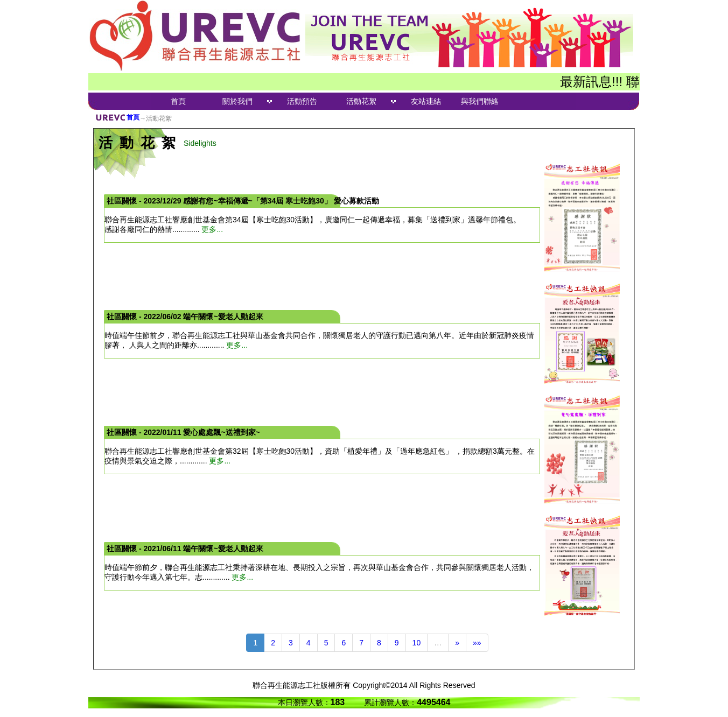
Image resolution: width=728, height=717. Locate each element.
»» (477, 643)
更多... (212, 229)
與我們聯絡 (480, 101)
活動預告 (302, 101)
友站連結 (426, 101)
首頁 (178, 101)
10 (417, 643)
